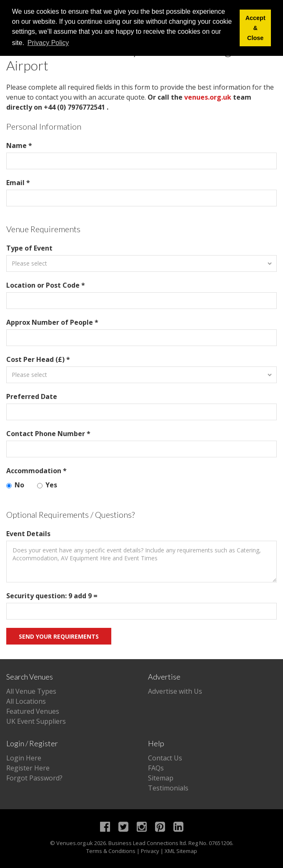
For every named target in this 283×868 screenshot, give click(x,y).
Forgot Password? (34, 778)
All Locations (26, 701)
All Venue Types (31, 691)
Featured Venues (33, 711)
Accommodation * (36, 471)
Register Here (28, 768)
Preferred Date (32, 396)
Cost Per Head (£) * (38, 359)
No (15, 485)
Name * (19, 146)
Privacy (150, 851)
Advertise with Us (175, 691)
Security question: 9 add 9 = (52, 596)
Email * (18, 183)
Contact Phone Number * (48, 434)
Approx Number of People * (52, 322)
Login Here (24, 758)
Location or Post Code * (46, 285)
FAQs (156, 768)
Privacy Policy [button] (48, 43)
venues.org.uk (208, 97)
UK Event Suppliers (36, 721)
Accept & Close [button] (255, 28)
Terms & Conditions (111, 851)
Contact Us (165, 758)
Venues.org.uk (75, 843)
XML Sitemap (181, 851)
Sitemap (161, 778)
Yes (47, 485)
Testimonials (168, 788)
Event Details (28, 534)
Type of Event (29, 248)
